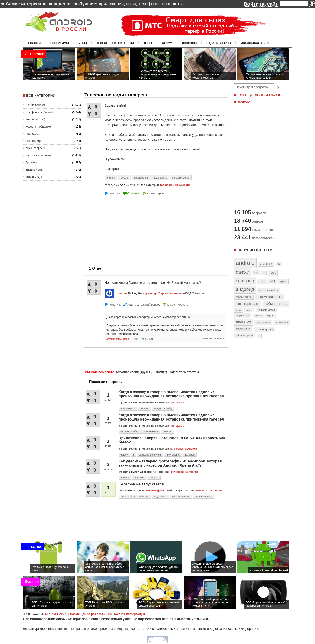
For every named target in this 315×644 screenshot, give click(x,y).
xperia (283, 282)
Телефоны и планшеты (115, 43)
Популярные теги (255, 250)
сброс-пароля (245, 335)
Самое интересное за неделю (38, 4)
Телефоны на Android (39, 112)
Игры (83, 43)
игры (131, 4)
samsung (245, 281)
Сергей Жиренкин (170, 293)
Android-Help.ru (56, 614)
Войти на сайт (261, 4)
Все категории (41, 95)
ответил (122, 293)
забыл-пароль (276, 304)
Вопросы (189, 43)
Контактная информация (127, 614)
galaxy (124, 455)
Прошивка (32, 163)
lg (264, 273)
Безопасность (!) (36, 119)
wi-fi (272, 281)
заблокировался (248, 304)
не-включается (181, 178)
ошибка (258, 316)
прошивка (243, 329)
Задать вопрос (219, 43)
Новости (34, 43)
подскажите (160, 178)
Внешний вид (34, 170)
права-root (282, 322)
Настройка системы (38, 155)
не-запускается (181, 497)
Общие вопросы (36, 105)
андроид (245, 289)
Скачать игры (34, 141)
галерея (125, 178)
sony (262, 281)
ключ (238, 310)
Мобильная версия (256, 43)
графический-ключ (269, 297)
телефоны (149, 4)
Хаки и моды (33, 177)
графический (244, 297)
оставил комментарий (118, 339)
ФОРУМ (244, 102)
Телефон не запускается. (142, 484)
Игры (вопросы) (35, 148)
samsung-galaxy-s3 (150, 455)
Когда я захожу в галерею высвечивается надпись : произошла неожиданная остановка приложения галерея (171, 394)
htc (256, 273)
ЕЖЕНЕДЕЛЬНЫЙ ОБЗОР (259, 95)
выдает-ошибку (163, 408)
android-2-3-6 (266, 264)
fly (279, 264)
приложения (111, 4)
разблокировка (264, 329)
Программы (60, 43)
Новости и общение (38, 127)
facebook (139, 478)
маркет (249, 310)
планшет (243, 322)
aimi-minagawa (155, 491)
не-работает (141, 497)
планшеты (172, 4)
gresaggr (151, 293)
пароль (270, 316)
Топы (148, 43)
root (273, 272)
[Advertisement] (123, 229)
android (111, 178)
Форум (167, 43)
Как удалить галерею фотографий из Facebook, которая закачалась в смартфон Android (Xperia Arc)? (170, 463)
